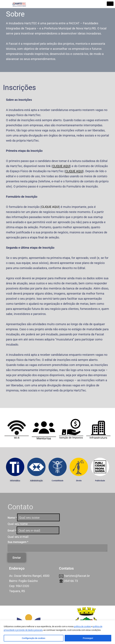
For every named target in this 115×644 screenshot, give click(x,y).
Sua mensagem (18, 542)
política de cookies (82, 626)
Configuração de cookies (34, 638)
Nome (12, 518)
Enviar (17, 558)
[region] (57, 632)
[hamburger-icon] (110, 4)
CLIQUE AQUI (50, 207)
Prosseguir (88, 638)
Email (12, 531)
